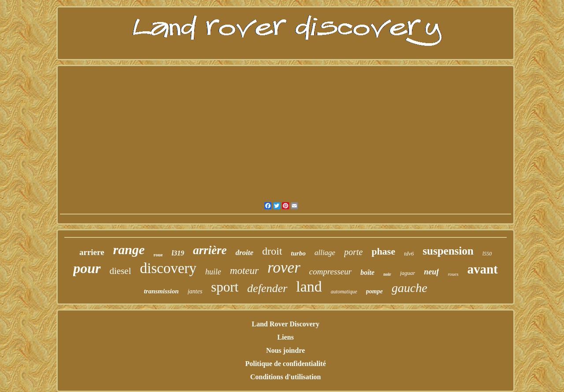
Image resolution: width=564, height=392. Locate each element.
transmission (161, 291)
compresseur (330, 272)
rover (284, 268)
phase (383, 251)
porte (353, 252)
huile (213, 272)
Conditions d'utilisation (286, 377)
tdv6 (409, 253)
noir (387, 274)
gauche (410, 288)
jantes (195, 291)
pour (87, 268)
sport (225, 287)
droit (272, 251)
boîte (367, 272)
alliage (325, 253)
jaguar (408, 273)
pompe (375, 291)
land (309, 287)
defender (267, 288)
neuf (431, 272)
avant (482, 269)
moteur (244, 271)
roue (158, 255)
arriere (92, 252)
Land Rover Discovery (285, 324)
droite (244, 253)
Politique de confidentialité (285, 364)
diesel (121, 271)
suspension (448, 251)
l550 (487, 254)
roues (453, 274)
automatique (344, 292)
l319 (178, 253)
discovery (168, 268)
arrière (210, 250)
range (129, 250)
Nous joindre (286, 350)
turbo (298, 253)
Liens (285, 337)
